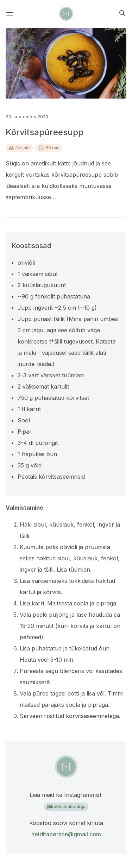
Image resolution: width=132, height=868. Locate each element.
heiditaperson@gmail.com (66, 834)
